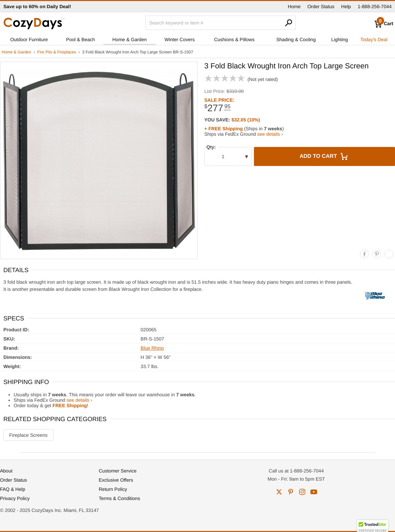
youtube (314, 492)
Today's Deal (374, 39)
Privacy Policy (15, 498)
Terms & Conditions (119, 498)
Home (294, 6)
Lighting (340, 39)
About (6, 471)
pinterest (291, 492)
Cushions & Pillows (234, 39)
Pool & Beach (80, 39)
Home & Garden (130, 39)
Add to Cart (324, 156)
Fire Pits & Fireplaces (57, 52)
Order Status (321, 6)
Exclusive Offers (116, 480)
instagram (302, 492)
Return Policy (113, 489)
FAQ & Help (13, 489)
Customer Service (118, 471)
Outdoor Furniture (29, 39)
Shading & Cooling (296, 39)
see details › (270, 134)
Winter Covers (180, 39)
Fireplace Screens (28, 435)
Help (346, 6)
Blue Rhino (152, 348)
